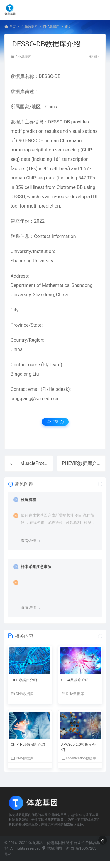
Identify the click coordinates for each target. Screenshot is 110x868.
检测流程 (28, 500)
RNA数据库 (51, 27)
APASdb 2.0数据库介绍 (79, 747)
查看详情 (28, 541)
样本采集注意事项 (36, 567)
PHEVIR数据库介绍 (82, 463)
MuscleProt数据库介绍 (44, 463)
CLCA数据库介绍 (75, 680)
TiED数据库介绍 (24, 680)
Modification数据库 (79, 758)
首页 (13, 27)
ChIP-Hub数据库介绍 (28, 745)
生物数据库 (29, 27)
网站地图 (52, 848)
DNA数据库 (22, 694)
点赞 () (55, 422)
